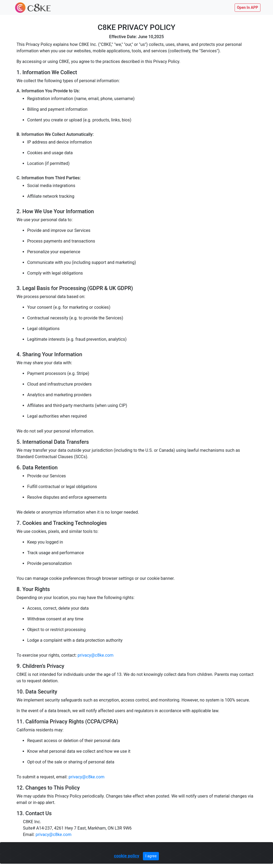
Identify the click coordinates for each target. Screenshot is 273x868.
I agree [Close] (151, 856)
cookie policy (127, 856)
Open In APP (248, 7)
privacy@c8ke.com (96, 655)
